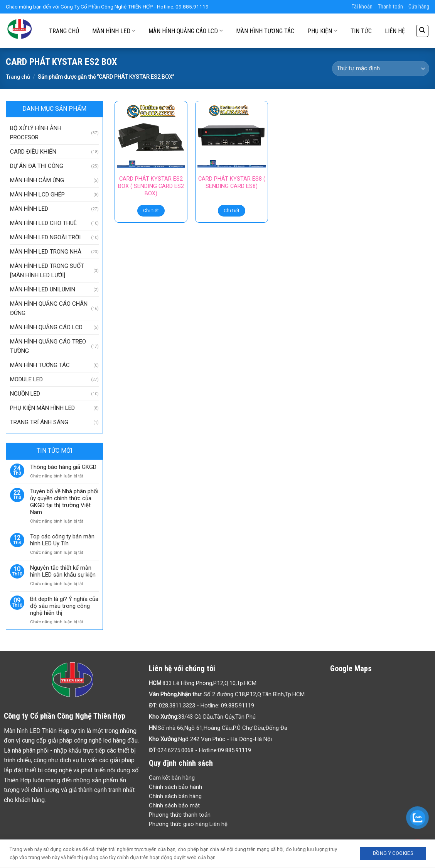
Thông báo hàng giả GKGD (63, 467)
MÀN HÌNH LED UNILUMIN (43, 289)
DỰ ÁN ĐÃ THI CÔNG (37, 166)
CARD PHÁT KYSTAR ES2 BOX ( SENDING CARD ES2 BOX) (151, 186)
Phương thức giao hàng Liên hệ (188, 824)
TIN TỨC (361, 31)
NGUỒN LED (25, 394)
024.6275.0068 (175, 750)
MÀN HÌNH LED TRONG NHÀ (46, 252)
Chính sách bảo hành (175, 787)
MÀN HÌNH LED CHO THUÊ (43, 223)
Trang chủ (18, 77)
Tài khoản (362, 7)
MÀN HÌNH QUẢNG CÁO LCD (186, 31)
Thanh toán (390, 7)
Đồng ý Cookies (393, 853)
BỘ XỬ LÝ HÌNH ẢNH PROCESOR (36, 133)
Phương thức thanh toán (180, 815)
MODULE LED (26, 379)
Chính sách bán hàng (175, 796)
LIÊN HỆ (395, 31)
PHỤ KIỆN (322, 31)
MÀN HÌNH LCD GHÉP (37, 195)
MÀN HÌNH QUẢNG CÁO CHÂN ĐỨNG (49, 308)
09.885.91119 (238, 706)
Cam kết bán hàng (172, 778)
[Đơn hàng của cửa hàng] (381, 69)
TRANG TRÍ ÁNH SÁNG (39, 422)
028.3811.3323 (177, 706)
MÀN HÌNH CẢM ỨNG (37, 180)
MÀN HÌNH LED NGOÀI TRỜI (45, 237)
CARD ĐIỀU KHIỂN (33, 152)
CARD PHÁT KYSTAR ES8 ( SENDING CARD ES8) (232, 183)
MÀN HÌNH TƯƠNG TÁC (265, 31)
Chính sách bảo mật (174, 805)
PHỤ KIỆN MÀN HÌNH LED (42, 408)
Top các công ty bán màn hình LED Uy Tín (62, 540)
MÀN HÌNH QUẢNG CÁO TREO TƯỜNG (48, 346)
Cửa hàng (419, 7)
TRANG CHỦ (64, 31)
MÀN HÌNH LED (114, 31)
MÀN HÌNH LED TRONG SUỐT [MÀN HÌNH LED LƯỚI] (47, 271)
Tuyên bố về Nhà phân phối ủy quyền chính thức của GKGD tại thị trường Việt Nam (64, 502)
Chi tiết (151, 211)
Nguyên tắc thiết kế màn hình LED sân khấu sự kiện (63, 571)
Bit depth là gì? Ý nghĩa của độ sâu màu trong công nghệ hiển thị (64, 606)
